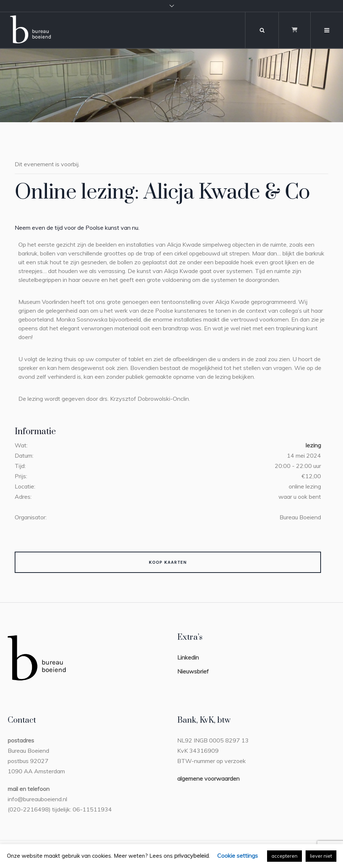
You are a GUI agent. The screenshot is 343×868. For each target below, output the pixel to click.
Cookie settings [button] (238, 856)
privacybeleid (191, 856)
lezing (313, 445)
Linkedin (188, 657)
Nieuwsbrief (193, 671)
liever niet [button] (321, 856)
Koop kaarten (168, 562)
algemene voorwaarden (208, 778)
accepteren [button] (284, 856)
